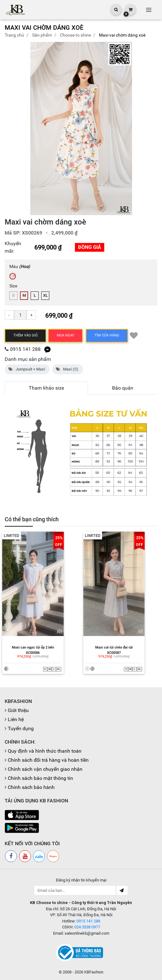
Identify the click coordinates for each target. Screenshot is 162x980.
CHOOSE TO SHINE (75, 35)
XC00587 (114, 653)
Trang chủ (14, 35)
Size (13, 286)
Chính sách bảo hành (31, 787)
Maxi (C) (68, 369)
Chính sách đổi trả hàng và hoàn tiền (48, 760)
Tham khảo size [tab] (46, 388)
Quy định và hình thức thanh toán (45, 751)
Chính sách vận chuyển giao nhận (45, 769)
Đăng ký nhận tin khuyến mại (81, 880)
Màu (20, 266)
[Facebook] (11, 856)
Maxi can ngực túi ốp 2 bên (33, 647)
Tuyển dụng (21, 728)
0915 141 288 (25, 349)
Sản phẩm (42, 35)
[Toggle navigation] (149, 10)
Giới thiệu (18, 710)
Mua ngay (66, 335)
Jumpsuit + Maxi (27, 369)
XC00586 (33, 653)
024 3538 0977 (87, 927)
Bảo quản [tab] (123, 388)
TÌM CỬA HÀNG (107, 335)
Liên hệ (16, 719)
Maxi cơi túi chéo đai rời (114, 647)
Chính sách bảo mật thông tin (40, 778)
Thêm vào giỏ (26, 335)
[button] (150, 129)
